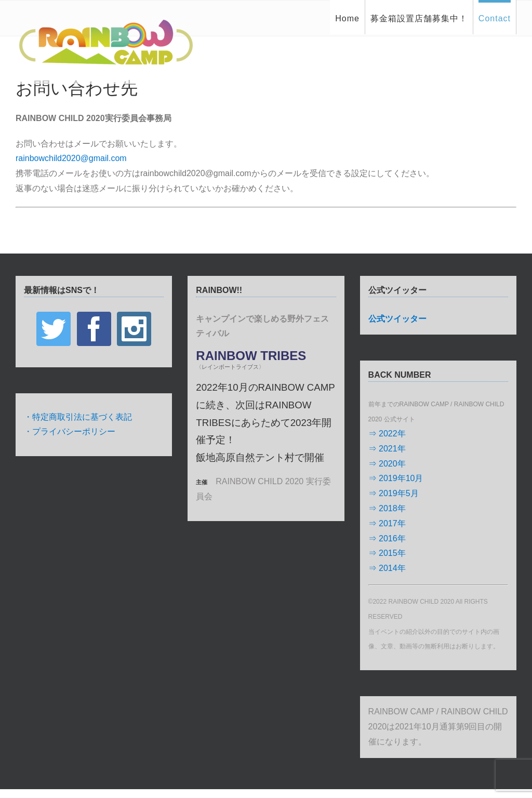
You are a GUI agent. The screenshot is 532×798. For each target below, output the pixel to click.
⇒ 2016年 (387, 538)
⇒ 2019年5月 (394, 493)
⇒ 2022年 (387, 434)
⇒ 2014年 (387, 568)
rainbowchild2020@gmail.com (71, 158)
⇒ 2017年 (387, 523)
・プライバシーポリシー (70, 431)
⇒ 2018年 (387, 508)
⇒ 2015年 (387, 553)
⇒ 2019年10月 (396, 478)
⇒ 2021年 (387, 449)
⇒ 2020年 (387, 464)
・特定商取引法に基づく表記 (78, 417)
